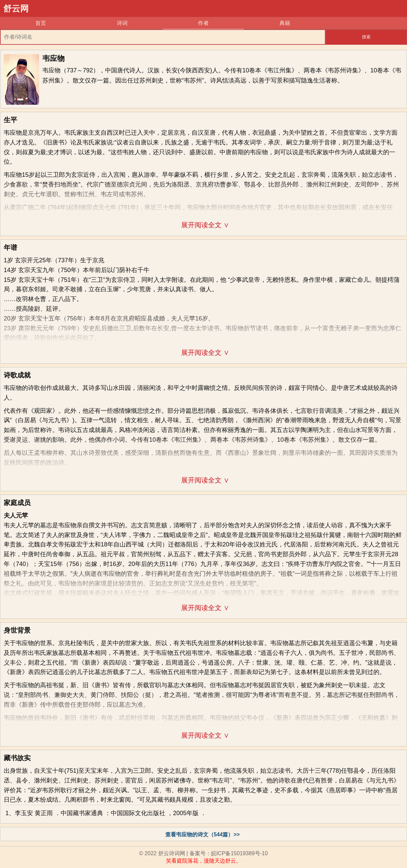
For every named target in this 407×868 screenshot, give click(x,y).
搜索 (366, 37)
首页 (41, 23)
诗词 (122, 23)
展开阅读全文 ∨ (205, 225)
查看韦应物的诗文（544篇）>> (202, 834)
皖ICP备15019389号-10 (240, 853)
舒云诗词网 (172, 853)
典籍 (285, 23)
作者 (203, 23)
